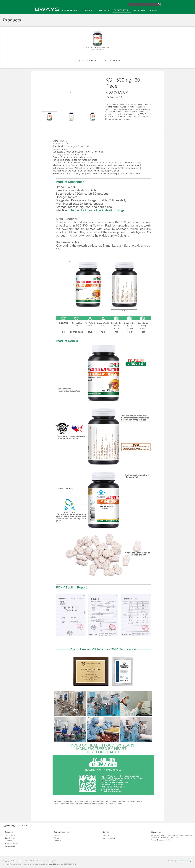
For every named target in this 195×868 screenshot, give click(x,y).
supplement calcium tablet (120, 802)
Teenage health (122, 10)
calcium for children (78, 802)
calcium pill (104, 802)
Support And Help (62, 832)
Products (9, 832)
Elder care (105, 10)
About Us (106, 835)
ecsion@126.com (167, 840)
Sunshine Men (88, 10)
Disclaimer (57, 841)
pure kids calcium (115, 804)
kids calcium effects (67, 804)
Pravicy (189, 861)
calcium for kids (63, 802)
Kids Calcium (64, 144)
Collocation (139, 10)
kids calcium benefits (84, 804)
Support (57, 835)
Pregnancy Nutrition (12, 843)
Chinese (154, 10)
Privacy (56, 838)
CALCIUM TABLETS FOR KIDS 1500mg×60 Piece (97, 40)
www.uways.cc (51, 861)
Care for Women (70, 10)
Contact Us (180, 861)
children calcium (93, 802)
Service (106, 832)
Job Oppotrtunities (109, 838)
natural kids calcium (100, 804)
